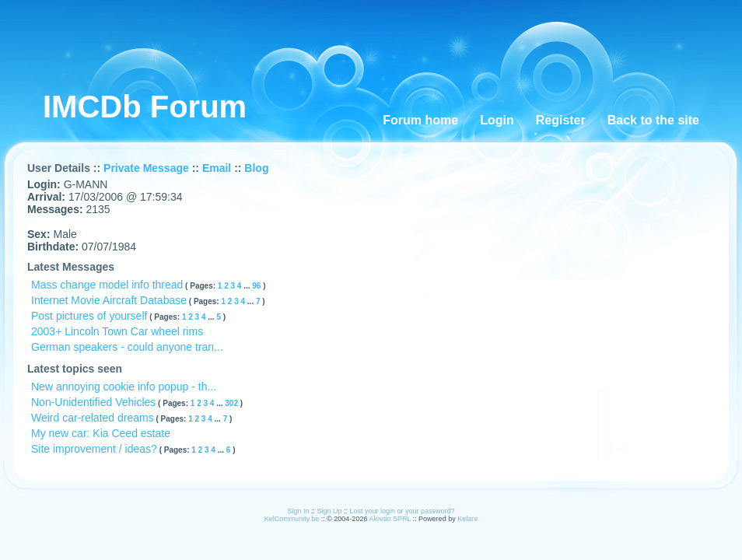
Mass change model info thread (107, 285)
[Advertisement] (329, 35)
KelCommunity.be (293, 519)
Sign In (298, 511)
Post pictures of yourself (89, 316)
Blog (256, 168)
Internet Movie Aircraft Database (109, 300)
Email (217, 168)
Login (497, 120)
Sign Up (329, 511)
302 (232, 403)
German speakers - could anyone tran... (127, 347)
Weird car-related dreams (93, 418)
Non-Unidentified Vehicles (93, 402)
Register (561, 120)
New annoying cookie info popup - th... (124, 387)
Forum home (420, 120)
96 (257, 286)
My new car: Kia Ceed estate (101, 433)
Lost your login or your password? (402, 511)
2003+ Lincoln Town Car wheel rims (117, 331)
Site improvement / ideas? (94, 449)
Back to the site (653, 120)
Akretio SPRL (390, 519)
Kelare (467, 519)
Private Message (146, 168)
